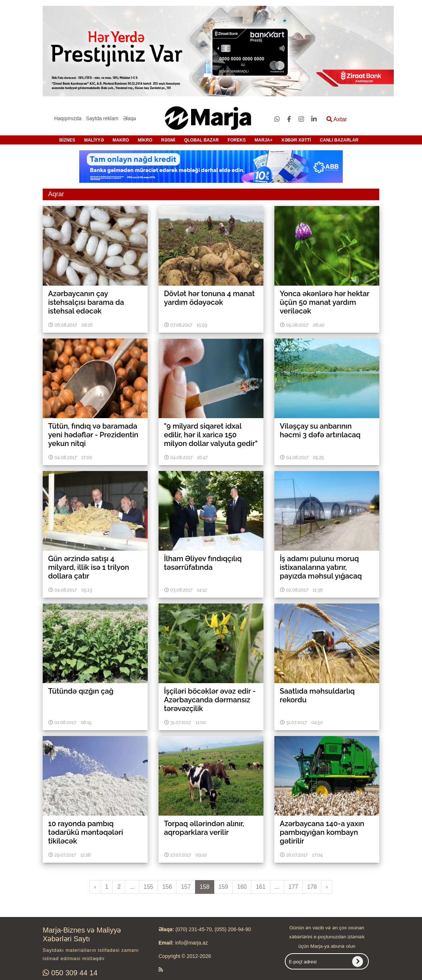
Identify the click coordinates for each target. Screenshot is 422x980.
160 (242, 887)
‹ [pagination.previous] (95, 887)
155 (149, 887)
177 (293, 887)
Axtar (337, 119)
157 (186, 887)
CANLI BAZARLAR (339, 140)
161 (261, 887)
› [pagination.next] (327, 887)
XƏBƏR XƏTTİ (296, 140)
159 (223, 887)
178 (312, 887)
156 (167, 887)
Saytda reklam (102, 118)
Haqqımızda (68, 118)
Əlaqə (130, 118)
